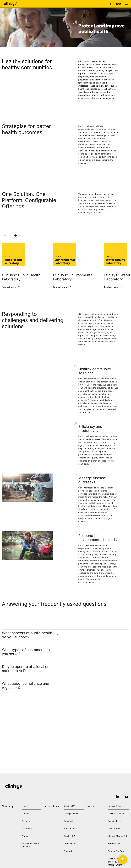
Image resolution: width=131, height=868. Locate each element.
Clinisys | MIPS (71, 813)
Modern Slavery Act (117, 836)
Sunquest (69, 821)
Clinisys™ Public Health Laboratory (21, 277)
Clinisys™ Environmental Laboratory (73, 277)
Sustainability (114, 821)
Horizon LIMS (70, 829)
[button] (112, 4)
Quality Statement (117, 813)
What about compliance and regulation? (26, 686)
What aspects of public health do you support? (27, 635)
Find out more (9, 287)
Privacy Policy (115, 806)
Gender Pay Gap (116, 851)
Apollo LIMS (70, 836)
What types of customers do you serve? (26, 652)
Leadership (27, 829)
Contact (25, 836)
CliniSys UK (70, 806)
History (25, 806)
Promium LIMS (71, 844)
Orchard (68, 851)
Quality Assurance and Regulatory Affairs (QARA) (117, 862)
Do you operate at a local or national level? (25, 669)
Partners (26, 821)
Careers (25, 813)
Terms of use (114, 844)
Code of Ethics (115, 829)
